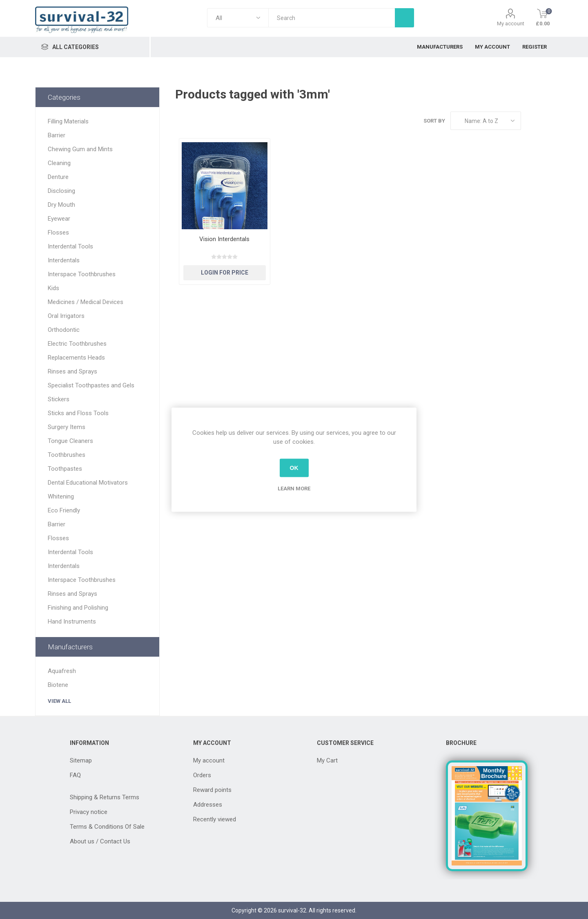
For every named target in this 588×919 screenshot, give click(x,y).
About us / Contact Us (100, 841)
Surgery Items (67, 427)
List (547, 121)
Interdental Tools (70, 246)
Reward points (212, 790)
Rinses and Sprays (72, 371)
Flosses (58, 233)
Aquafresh (62, 671)
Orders (202, 775)
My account (511, 23)
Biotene (58, 685)
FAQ (75, 775)
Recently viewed (215, 819)
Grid (531, 121)
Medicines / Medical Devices (86, 302)
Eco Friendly (64, 510)
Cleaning (59, 163)
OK (294, 468)
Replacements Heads (76, 358)
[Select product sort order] (486, 121)
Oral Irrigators (66, 316)
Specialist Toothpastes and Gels (91, 385)
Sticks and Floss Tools (78, 413)
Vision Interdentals (224, 239)
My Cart (327, 760)
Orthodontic (64, 330)
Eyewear (59, 219)
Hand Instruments (72, 622)
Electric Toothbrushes (77, 344)
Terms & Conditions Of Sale (107, 827)
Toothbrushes (67, 455)
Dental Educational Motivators (88, 483)
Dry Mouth (61, 205)
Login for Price (225, 273)
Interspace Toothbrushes (82, 274)
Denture (58, 177)
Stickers (59, 399)
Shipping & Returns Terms (105, 797)
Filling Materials (68, 121)
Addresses (208, 805)
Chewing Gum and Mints (80, 149)
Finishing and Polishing (78, 608)
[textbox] (332, 18)
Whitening (61, 496)
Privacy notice (89, 812)
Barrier (57, 135)
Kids (53, 288)
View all (59, 701)
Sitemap (81, 760)
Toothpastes (65, 469)
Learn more (294, 488)
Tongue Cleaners (70, 441)
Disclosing (61, 191)
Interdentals (64, 260)
